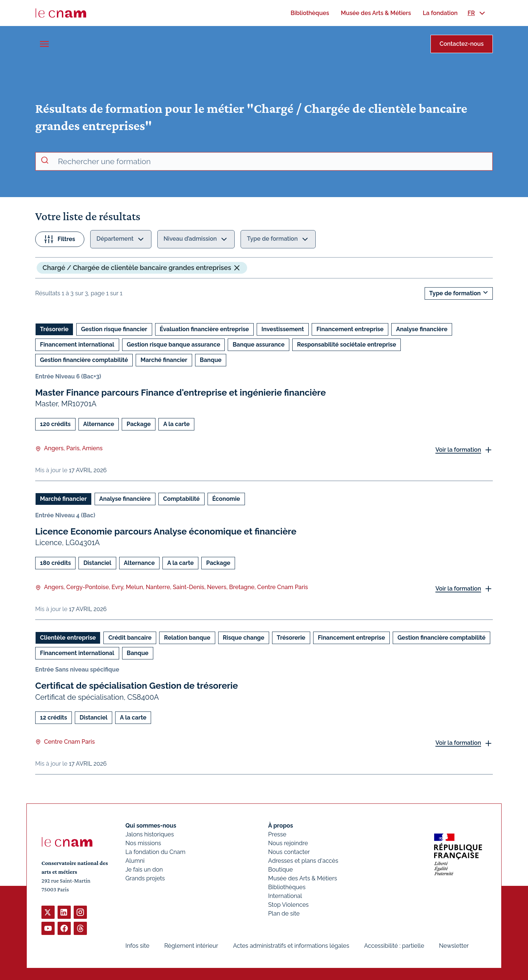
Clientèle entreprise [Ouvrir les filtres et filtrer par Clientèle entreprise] (68, 638)
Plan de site (284, 914)
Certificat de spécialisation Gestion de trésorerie (137, 686)
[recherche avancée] (272, 162)
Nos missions (143, 843)
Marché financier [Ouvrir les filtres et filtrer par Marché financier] (164, 360)
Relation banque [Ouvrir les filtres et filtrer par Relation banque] (187, 638)
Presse (277, 834)
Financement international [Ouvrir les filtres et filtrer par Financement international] (77, 345)
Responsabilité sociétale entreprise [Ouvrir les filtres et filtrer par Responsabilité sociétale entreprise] (346, 345)
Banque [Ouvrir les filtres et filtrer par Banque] (211, 360)
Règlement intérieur (191, 946)
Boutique (280, 870)
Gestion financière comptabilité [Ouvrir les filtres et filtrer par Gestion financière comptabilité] (84, 360)
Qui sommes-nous (151, 826)
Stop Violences (288, 905)
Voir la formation (458, 449)
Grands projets (145, 878)
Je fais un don (144, 870)
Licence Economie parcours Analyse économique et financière (166, 531)
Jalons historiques (150, 834)
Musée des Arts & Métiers (302, 878)
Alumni (135, 861)
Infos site (137, 946)
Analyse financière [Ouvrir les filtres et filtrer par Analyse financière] (422, 329)
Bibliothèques (287, 887)
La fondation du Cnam (155, 852)
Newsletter (454, 946)
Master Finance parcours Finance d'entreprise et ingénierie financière (181, 393)
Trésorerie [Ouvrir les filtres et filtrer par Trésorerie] (54, 329)
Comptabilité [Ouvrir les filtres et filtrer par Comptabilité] (181, 499)
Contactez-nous (462, 44)
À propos (280, 826)
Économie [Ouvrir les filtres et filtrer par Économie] (226, 499)
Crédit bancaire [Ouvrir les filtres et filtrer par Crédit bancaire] (130, 638)
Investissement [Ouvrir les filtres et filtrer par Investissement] (283, 329)
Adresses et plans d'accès (303, 861)
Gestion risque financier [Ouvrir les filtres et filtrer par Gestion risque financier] (114, 329)
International (285, 896)
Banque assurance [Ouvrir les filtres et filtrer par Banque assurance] (258, 345)
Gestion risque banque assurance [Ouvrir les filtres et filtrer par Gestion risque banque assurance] (174, 345)
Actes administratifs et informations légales (291, 946)
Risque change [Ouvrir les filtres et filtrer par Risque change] (244, 638)
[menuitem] (310, 13)
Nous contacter (289, 852)
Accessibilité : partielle (394, 946)
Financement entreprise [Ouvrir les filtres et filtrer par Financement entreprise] (350, 329)
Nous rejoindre (288, 843)
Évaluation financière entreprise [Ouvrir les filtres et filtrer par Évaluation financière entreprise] (204, 329)
